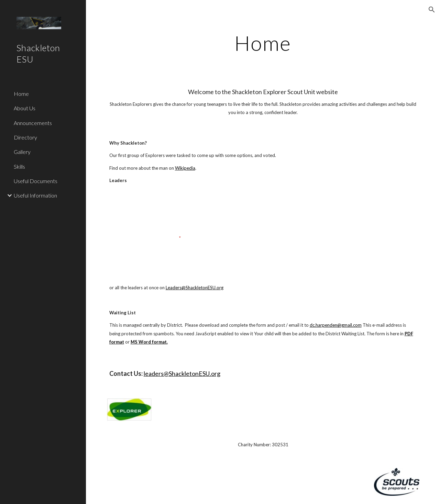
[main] (263, 43)
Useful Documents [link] (36, 181)
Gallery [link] (22, 152)
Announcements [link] (33, 123)
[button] (432, 10)
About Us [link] (25, 108)
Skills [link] (19, 166)
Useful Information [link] (35, 195)
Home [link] (21, 94)
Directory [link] (25, 137)
